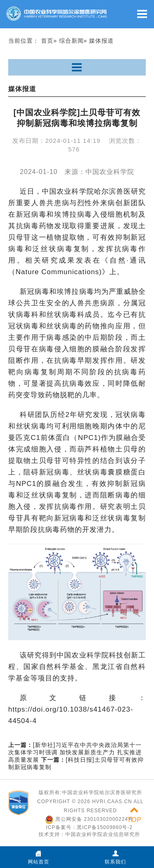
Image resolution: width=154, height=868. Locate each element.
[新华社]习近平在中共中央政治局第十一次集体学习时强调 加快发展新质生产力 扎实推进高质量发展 (75, 752)
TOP (134, 815)
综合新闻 (71, 41)
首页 (47, 41)
